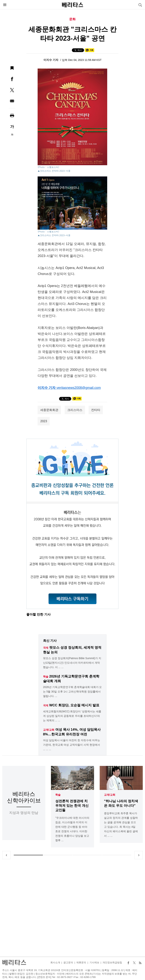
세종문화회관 (49, 410)
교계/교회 (110, 795)
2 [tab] (58, 855)
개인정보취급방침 (112, 962)
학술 (58, 795)
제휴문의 (81, 962)
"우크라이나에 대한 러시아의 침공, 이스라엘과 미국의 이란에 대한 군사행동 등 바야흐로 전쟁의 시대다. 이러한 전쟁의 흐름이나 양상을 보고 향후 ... (72, 829)
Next (139, 855)
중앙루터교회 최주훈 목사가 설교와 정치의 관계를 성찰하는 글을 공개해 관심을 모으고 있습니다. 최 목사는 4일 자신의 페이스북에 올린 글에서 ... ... (121, 825)
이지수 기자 (51, 60)
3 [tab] (87, 855)
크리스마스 (75, 410)
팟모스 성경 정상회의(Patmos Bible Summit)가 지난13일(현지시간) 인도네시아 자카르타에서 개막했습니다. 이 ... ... (72, 663)
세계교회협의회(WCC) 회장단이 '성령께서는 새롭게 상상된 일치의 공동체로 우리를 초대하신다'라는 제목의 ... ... (72, 716)
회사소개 (55, 962)
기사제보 (94, 962)
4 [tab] (117, 855)
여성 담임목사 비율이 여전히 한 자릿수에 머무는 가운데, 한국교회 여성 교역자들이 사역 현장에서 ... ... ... (72, 745)
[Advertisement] (73, 908)
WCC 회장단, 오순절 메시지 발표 (74, 705)
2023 (44, 421)
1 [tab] (28, 855)
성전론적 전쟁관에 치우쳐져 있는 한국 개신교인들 (72, 806)
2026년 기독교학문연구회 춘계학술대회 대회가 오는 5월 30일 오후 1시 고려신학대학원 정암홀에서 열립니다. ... (72, 692)
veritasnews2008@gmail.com (79, 388)
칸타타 (96, 410)
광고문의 (68, 962)
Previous (6, 855)
